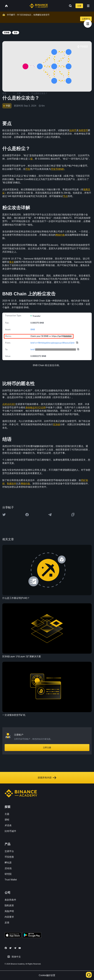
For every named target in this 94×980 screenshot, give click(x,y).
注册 (79, 6)
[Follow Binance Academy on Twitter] (10, 948)
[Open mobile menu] (88, 6)
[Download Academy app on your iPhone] (13, 936)
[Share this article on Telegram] (50, 515)
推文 (12, 262)
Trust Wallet (11, 880)
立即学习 (86, 19)
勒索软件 (12, 484)
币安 (28, 169)
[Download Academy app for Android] (32, 936)
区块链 (57, 424)
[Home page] (39, 6)
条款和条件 (10, 900)
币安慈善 (9, 857)
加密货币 (83, 130)
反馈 (7, 923)
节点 (65, 196)
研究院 (8, 874)
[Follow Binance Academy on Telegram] (15, 948)
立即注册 (47, 748)
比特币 (73, 130)
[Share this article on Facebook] (27, 515)
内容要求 (9, 917)
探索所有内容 (47, 778)
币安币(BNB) (58, 169)
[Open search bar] (69, 6)
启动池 (8, 868)
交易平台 (9, 851)
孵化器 (8, 863)
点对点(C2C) (9, 404)
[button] (88, 6)
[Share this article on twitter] (4, 515)
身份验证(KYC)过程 (36, 407)
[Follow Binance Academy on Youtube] (20, 948)
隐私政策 (9, 905)
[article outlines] (88, 24)
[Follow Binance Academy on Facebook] (6, 948)
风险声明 (9, 911)
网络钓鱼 (60, 235)
